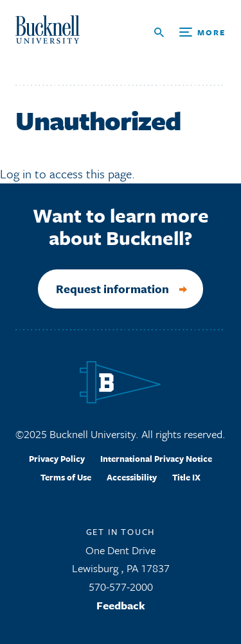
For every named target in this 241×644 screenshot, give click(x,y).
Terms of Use (66, 477)
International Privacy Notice (156, 459)
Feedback (121, 605)
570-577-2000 (121, 587)
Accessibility (132, 477)
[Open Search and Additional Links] (190, 32)
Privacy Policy (57, 459)
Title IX (186, 477)
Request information (112, 289)
